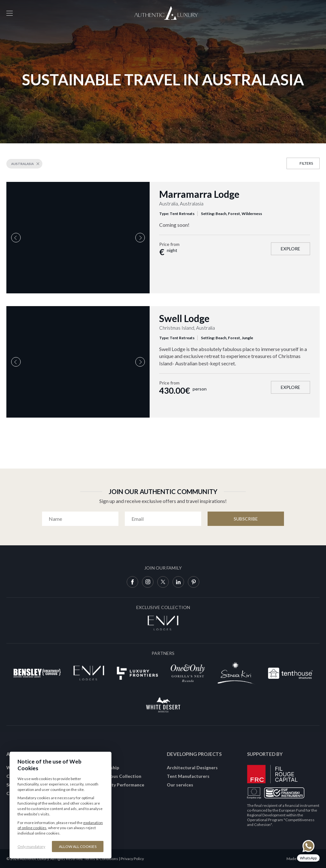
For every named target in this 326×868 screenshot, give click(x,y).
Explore (291, 249)
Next (140, 238)
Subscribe (246, 519)
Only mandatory (31, 846)
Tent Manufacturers (188, 776)
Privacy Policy (132, 859)
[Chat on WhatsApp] (308, 851)
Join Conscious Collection (114, 776)
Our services (180, 785)
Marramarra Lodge (199, 194)
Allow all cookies (78, 846)
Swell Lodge (184, 318)
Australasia (22, 164)
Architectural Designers (192, 768)
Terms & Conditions (101, 859)
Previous (16, 238)
